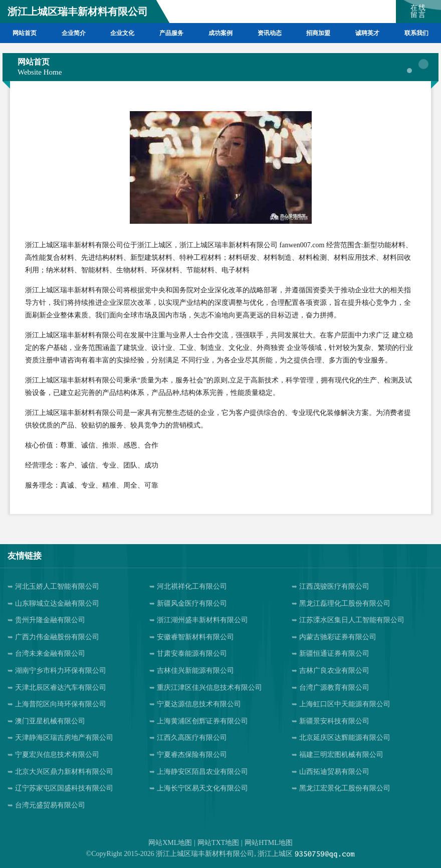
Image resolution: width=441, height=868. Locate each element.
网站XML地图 (170, 843)
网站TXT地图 (218, 843)
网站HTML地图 (269, 843)
